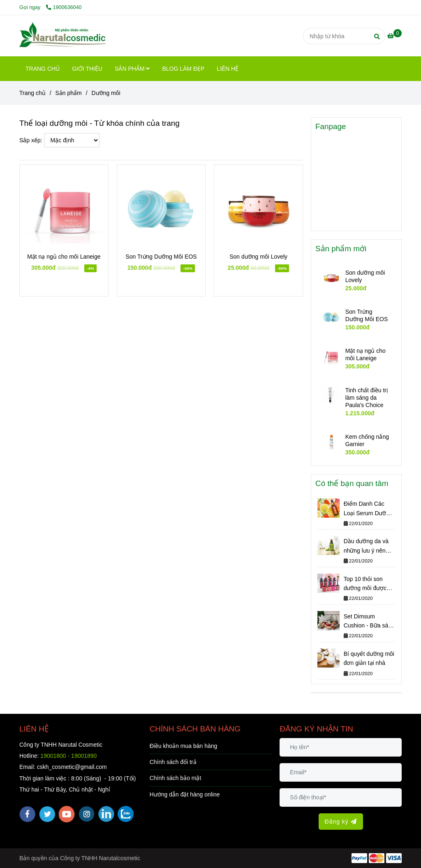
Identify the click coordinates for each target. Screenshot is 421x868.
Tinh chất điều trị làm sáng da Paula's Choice (367, 398)
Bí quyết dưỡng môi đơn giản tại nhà (369, 658)
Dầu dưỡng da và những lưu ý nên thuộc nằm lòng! (366, 546)
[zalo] (126, 814)
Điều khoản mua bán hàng (184, 746)
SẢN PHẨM (132, 69)
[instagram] (87, 814)
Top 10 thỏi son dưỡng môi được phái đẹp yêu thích (367, 584)
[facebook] (27, 814)
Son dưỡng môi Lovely (258, 257)
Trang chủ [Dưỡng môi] (32, 93)
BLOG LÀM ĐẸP (183, 69)
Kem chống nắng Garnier (367, 440)
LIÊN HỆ (228, 69)
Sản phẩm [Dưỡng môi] (69, 93)
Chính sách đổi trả (173, 762)
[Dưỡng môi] (62, 36)
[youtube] (67, 814)
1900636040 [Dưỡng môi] (64, 7)
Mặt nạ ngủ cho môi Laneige (64, 257)
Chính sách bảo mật (176, 778)
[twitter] (47, 814)
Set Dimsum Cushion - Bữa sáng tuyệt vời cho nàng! (369, 622)
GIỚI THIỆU (87, 69)
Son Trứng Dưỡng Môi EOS (161, 257)
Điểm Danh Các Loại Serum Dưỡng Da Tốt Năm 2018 (368, 509)
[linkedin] (106, 814)
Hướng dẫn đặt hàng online (185, 794)
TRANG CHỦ (43, 69)
